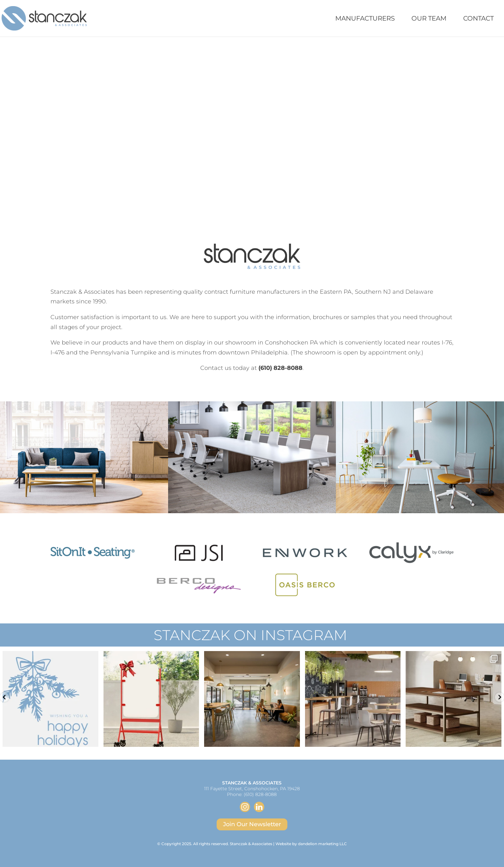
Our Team (429, 19)
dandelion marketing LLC (322, 844)
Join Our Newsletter (252, 824)
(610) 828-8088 (260, 794)
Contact (478, 19)
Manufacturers (365, 19)
